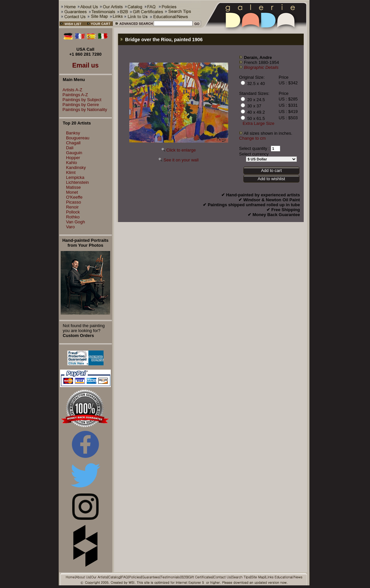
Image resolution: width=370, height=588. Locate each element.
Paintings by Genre (79, 105)
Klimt (71, 172)
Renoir (72, 207)
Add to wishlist (271, 179)
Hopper (73, 158)
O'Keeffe (74, 197)
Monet (72, 192)
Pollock (73, 212)
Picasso (74, 202)
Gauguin (74, 153)
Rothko (73, 217)
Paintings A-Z (74, 95)
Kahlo (71, 163)
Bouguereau (78, 138)
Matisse (73, 187)
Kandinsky (76, 168)
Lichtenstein (77, 182)
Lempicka (75, 177)
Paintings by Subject (80, 100)
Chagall (73, 143)
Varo (70, 227)
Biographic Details (261, 67)
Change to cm (252, 138)
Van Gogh (76, 222)
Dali (70, 148)
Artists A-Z (71, 90)
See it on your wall (181, 160)
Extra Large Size (259, 123)
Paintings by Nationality (83, 110)
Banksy (73, 133)
